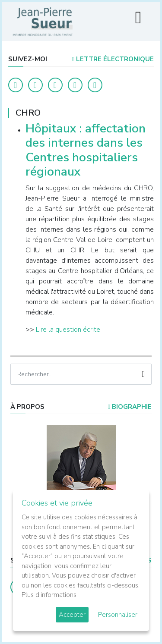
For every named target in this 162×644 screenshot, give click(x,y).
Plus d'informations (49, 595)
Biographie (130, 407)
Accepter (72, 615)
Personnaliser (118, 615)
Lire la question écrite (68, 330)
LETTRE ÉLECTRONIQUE (113, 59)
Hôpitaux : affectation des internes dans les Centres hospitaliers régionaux (86, 150)
